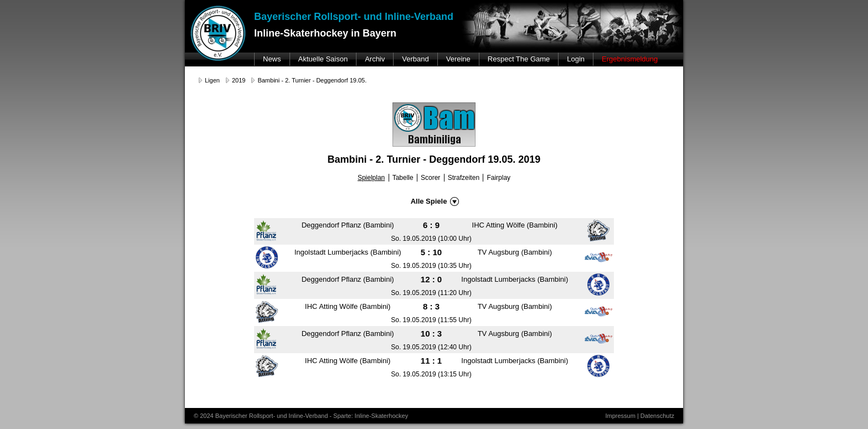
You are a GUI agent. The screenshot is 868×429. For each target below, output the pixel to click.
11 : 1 (431, 361)
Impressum (620, 416)
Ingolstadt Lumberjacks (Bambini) (348, 252)
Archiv (375, 59)
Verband (415, 59)
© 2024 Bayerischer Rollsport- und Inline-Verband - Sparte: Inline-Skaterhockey (301, 416)
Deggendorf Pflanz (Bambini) (348, 225)
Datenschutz (657, 416)
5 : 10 (431, 252)
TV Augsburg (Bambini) (515, 252)
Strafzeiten (464, 178)
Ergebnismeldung (630, 59)
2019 (239, 80)
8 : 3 (431, 306)
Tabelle (403, 178)
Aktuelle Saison (323, 59)
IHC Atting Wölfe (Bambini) (515, 225)
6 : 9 (431, 225)
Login (576, 59)
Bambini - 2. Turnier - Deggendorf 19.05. (312, 80)
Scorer (430, 178)
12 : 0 (431, 279)
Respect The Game (519, 59)
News (272, 59)
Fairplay (498, 178)
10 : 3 (431, 334)
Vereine (458, 59)
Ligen (212, 80)
